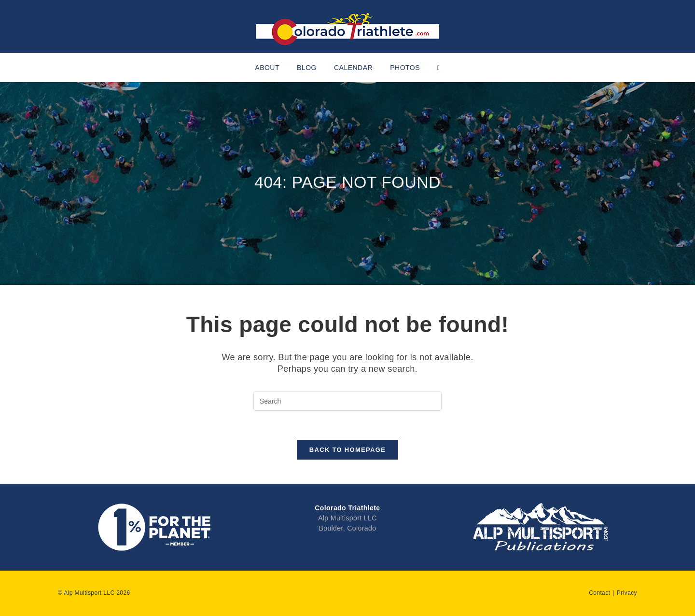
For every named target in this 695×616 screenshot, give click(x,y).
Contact (599, 593)
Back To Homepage (347, 450)
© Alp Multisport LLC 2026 (94, 593)
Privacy (627, 593)
